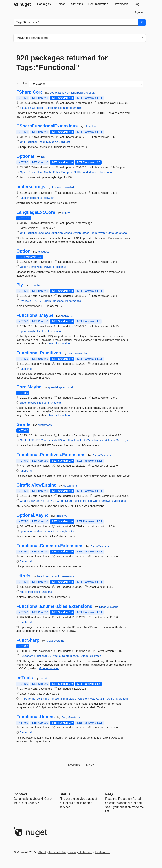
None (40, 172)
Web (90, 440)
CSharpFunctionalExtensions (47, 126)
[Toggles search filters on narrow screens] (142, 38)
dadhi (43, 678)
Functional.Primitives (39, 353)
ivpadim (57, 576)
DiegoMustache (77, 353)
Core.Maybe (29, 387)
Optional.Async (32, 515)
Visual (24, 108)
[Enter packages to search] (76, 23)
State (111, 233)
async (43, 531)
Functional (31, 142)
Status (65, 794)
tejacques (43, 252)
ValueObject (63, 142)
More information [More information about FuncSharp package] (49, 668)
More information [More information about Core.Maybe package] (59, 415)
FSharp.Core (30, 92)
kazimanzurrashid (63, 187)
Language (44, 233)
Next (90, 765)
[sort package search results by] (86, 84)
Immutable (70, 699)
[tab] (44, 4)
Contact (20, 794)
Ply (20, 285)
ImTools (25, 678)
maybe (32, 331)
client (36, 198)
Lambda (52, 440)
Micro (112, 440)
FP (22, 699)
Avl (98, 699)
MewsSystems (55, 641)
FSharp (48, 108)
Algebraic (87, 656)
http (22, 592)
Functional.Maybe (35, 315)
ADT (78, 656)
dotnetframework (60, 93)
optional (25, 531)
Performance (73, 301)
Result (42, 142)
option (24, 331)
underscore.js (31, 187)
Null (76, 172)
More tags (121, 233)
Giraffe (23, 424)
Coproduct (68, 656)
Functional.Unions (36, 717)
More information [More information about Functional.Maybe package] (59, 343)
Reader (94, 233)
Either (57, 172)
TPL (35, 301)
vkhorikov (91, 126)
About (42, 852)
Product (57, 656)
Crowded (35, 285)
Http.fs (23, 576)
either (72, 531)
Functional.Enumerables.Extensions (54, 606)
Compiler (38, 108)
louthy (66, 213)
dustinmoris (45, 425)
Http (84, 440)
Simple (45, 699)
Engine (40, 501)
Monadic (94, 172)
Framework (101, 440)
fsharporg (77, 93)
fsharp (29, 592)
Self (113, 699)
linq (39, 331)
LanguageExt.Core (36, 212)
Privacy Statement (80, 852)
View (32, 501)
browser (49, 198)
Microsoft (89, 93)
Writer (103, 233)
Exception (67, 172)
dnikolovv (61, 516)
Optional (25, 156)
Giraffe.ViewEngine (36, 485)
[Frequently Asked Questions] (109, 794)
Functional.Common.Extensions (50, 546)
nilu (43, 157)
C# (22, 142)
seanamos (68, 576)
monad (34, 531)
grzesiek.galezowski (60, 387)
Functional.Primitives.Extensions (51, 455)
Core (44, 440)
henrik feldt (44, 576)
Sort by (22, 83)
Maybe (50, 142)
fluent (46, 331)
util (41, 198)
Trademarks (103, 852)
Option (24, 172)
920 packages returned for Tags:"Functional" (62, 63)
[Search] (142, 23)
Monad (84, 172)
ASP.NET (34, 440)
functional (59, 108)
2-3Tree (105, 699)
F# (30, 108)
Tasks (28, 301)
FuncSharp (28, 640)
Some (32, 172)
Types (97, 656)
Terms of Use (57, 852)
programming (74, 108)
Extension (57, 233)
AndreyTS (67, 316)
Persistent (83, 699)
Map (93, 699)
